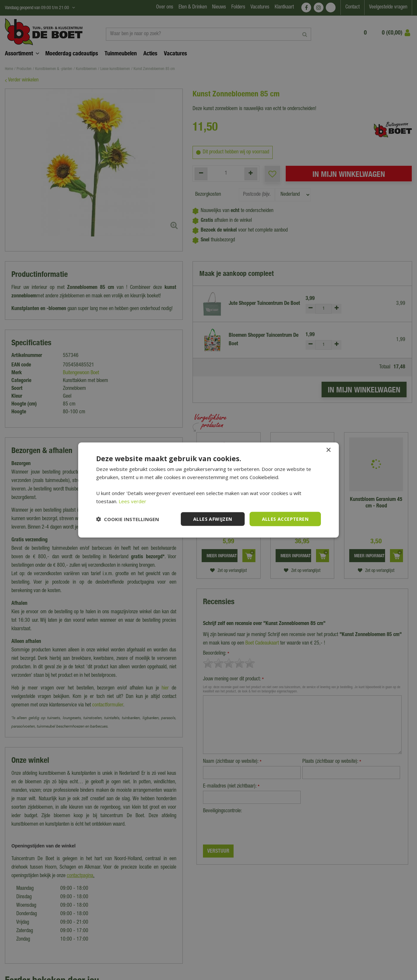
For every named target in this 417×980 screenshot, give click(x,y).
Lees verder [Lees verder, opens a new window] (132, 501)
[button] (128, 519)
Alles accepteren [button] (285, 519)
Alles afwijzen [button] (213, 519)
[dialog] (208, 490)
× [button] (328, 450)
